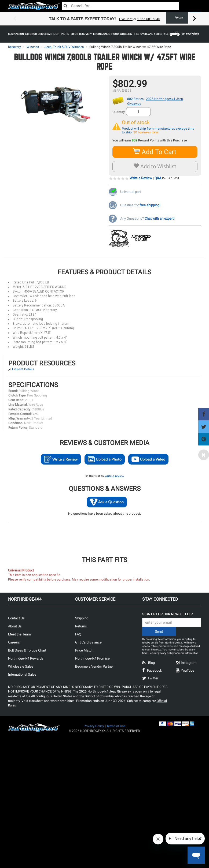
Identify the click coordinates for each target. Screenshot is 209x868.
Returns (81, 626)
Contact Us (16, 618)
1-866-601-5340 (149, 19)
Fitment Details (23, 369)
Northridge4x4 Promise (92, 658)
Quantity (119, 112)
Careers (14, 642)
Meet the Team (19, 634)
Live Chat (126, 19)
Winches (33, 47)
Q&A (158, 178)
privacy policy (166, 653)
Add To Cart (155, 152)
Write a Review (141, 178)
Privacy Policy (94, 726)
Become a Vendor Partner (94, 666)
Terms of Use (116, 726)
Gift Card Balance (88, 642)
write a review (114, 476)
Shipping (82, 618)
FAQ (78, 634)
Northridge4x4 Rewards (26, 658)
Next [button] (195, 19)
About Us (15, 626)
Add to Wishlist (155, 166)
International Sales (22, 674)
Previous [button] (15, 19)
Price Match (84, 650)
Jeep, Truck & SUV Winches (64, 47)
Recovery (14, 47)
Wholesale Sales (21, 666)
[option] (105, 19)
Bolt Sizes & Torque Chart (27, 650)
